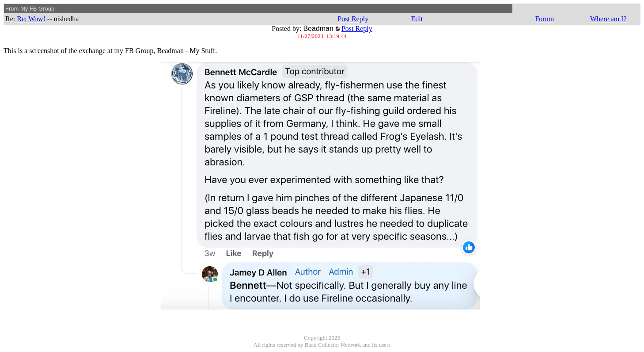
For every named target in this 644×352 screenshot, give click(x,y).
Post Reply (353, 19)
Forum (544, 19)
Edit (417, 19)
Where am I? (608, 19)
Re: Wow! (31, 19)
